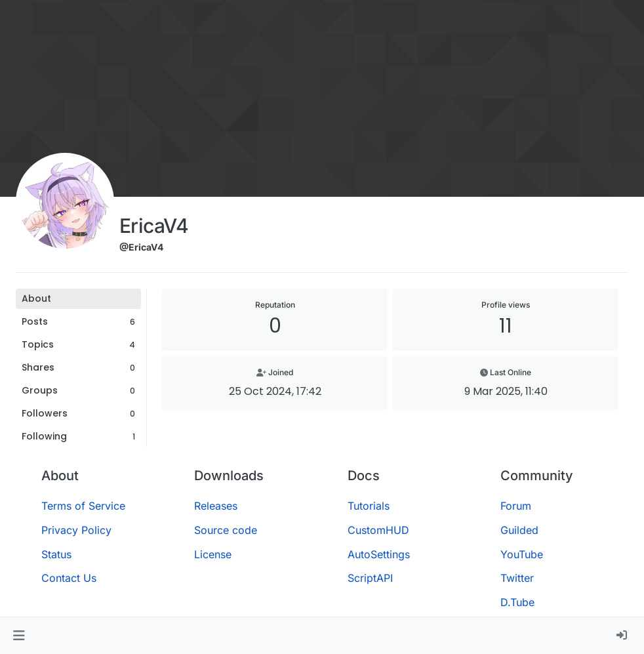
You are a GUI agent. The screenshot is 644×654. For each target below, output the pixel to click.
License (213, 554)
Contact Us (69, 578)
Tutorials (369, 506)
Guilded (519, 530)
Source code (226, 530)
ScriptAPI (370, 578)
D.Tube (517, 602)
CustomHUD (378, 530)
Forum (516, 506)
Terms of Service (83, 506)
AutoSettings (379, 554)
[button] (19, 636)
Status (56, 554)
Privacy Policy (76, 530)
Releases (216, 506)
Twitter (517, 578)
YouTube (522, 554)
